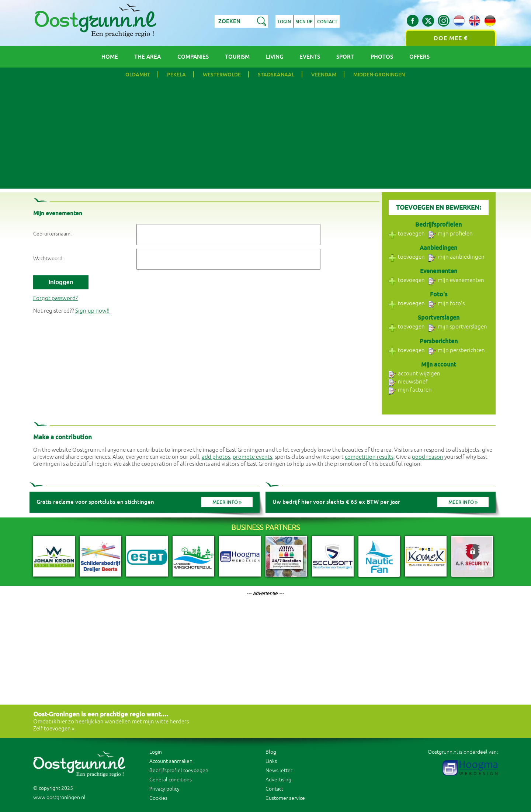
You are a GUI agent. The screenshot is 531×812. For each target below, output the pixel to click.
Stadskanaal (276, 75)
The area (147, 57)
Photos (382, 57)
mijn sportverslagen (458, 327)
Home (110, 57)
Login (284, 22)
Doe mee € (451, 38)
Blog (271, 752)
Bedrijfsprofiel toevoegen (179, 770)
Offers (419, 57)
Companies (193, 57)
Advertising (278, 780)
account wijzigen (414, 374)
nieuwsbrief (408, 382)
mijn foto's (447, 304)
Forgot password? (55, 298)
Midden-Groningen (379, 75)
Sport (345, 57)
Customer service (285, 798)
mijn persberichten (457, 350)
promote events (252, 457)
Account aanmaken (171, 761)
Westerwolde (222, 75)
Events (310, 57)
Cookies (158, 798)
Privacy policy (164, 789)
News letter (279, 770)
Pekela (176, 75)
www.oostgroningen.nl (59, 797)
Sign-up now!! (92, 311)
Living (275, 57)
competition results (369, 457)
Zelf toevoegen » (54, 729)
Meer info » (227, 502)
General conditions (171, 780)
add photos (216, 457)
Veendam (324, 75)
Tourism (237, 57)
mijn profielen (451, 234)
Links (271, 761)
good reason (428, 457)
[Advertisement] (265, 137)
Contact (327, 22)
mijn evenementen (456, 280)
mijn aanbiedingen (457, 257)
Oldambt (138, 75)
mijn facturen (410, 390)
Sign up (304, 22)
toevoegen (407, 234)
